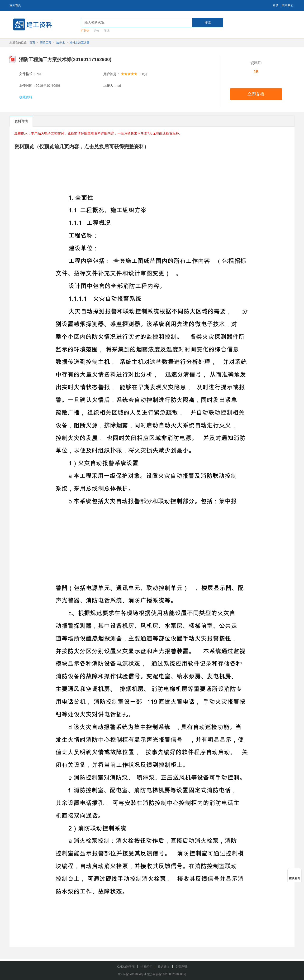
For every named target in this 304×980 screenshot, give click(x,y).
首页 (32, 43)
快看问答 (146, 967)
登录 (275, 5)
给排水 (61, 43)
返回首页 (15, 5)
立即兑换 (256, 94)
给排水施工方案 (80, 43)
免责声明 (181, 967)
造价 (96, 31)
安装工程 (46, 43)
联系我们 (288, 5)
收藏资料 (26, 97)
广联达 (85, 31)
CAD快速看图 (126, 967)
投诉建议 (164, 967)
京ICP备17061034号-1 (132, 974)
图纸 (107, 31)
